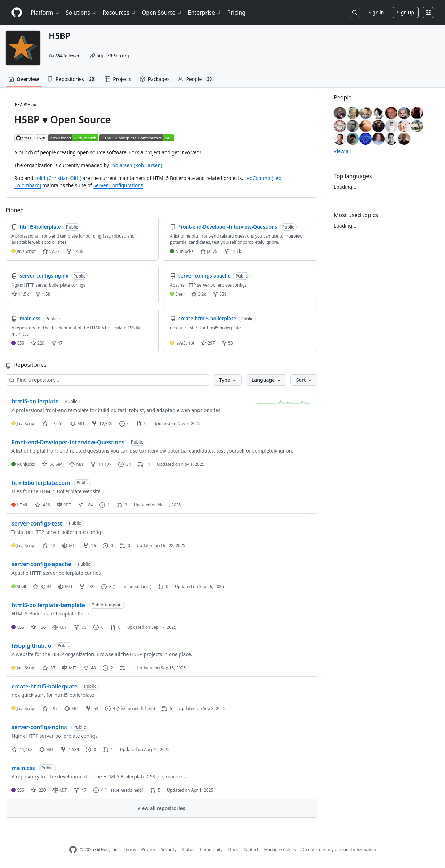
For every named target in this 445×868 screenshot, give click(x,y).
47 (57, 343)
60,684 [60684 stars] (52, 464)
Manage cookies (280, 849)
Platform (45, 13)
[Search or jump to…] (355, 13)
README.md (26, 105)
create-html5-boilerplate (44, 686)
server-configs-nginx (39, 727)
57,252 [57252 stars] (53, 424)
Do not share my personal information (339, 849)
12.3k (75, 251)
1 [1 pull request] (125, 668)
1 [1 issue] (105, 505)
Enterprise (205, 13)
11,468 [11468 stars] (22, 749)
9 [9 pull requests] (141, 424)
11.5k (20, 294)
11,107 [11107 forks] (101, 464)
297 (208, 343)
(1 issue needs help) (132, 586)
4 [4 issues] (110, 708)
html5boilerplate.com (41, 483)
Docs (233, 849)
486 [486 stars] (42, 505)
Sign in (376, 12)
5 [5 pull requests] (155, 790)
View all (342, 151)
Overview (24, 79)
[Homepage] (17, 13)
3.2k (199, 294)
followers (68, 56)
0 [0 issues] (108, 545)
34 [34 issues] (125, 464)
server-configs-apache (41, 564)
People (196, 79)
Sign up (406, 12)
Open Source (162, 13)
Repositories (72, 79)
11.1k (232, 251)
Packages (155, 79)
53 (227, 343)
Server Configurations (118, 185)
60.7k (209, 251)
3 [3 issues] (106, 586)
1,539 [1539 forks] (70, 749)
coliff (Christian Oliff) (58, 178)
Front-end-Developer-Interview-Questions (68, 442)
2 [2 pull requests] (122, 505)
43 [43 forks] (90, 668)
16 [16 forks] (90, 545)
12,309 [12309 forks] (102, 424)
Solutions (81, 13)
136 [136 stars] (38, 627)
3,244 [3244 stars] (42, 586)
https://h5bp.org (112, 56)
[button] (227, 380)
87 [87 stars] (49, 668)
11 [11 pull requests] (144, 464)
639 (220, 294)
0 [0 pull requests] (125, 545)
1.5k (42, 294)
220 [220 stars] (38, 790)
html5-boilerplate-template (48, 605)
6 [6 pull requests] (167, 708)
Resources (119, 13)
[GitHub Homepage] (73, 850)
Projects (118, 79)
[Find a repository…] (107, 380)
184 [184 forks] (86, 505)
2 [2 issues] (108, 668)
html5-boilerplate (35, 401)
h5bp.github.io (31, 646)
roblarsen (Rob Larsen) (136, 165)
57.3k (51, 251)
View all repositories (161, 808)
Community (211, 849)
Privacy (148, 849)
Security (169, 849)
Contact (251, 849)
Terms (130, 849)
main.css (23, 768)
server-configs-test (37, 523)
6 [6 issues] (124, 424)
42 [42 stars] (49, 545)
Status (188, 849)
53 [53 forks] (92, 708)
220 (38, 343)
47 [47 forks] (80, 790)
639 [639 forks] (87, 586)
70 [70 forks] (80, 627)
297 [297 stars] (50, 708)
